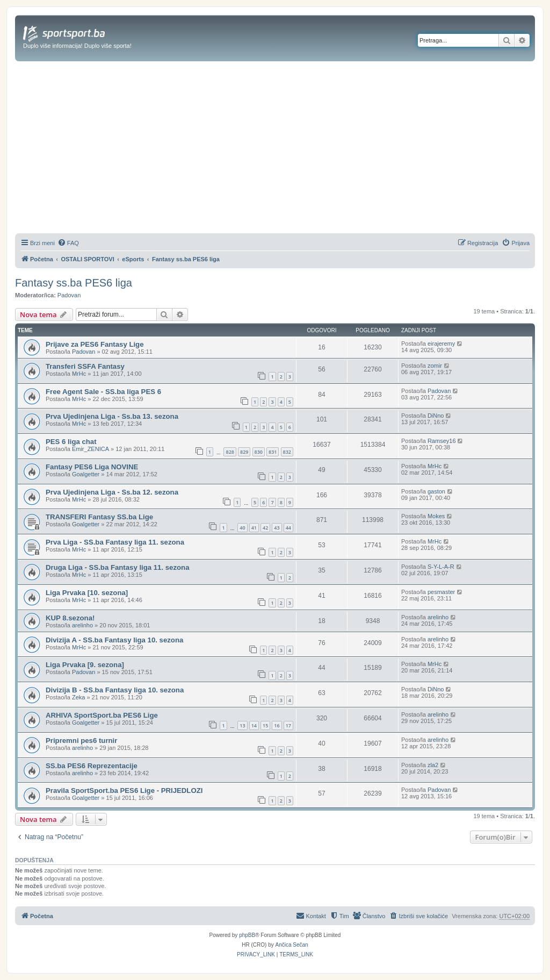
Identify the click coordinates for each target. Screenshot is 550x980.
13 (242, 725)
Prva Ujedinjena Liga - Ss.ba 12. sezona (112, 492)
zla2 (433, 765)
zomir (435, 366)
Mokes (436, 516)
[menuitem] (68, 243)
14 (254, 725)
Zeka (78, 697)
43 (277, 528)
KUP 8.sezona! (70, 618)
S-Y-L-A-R (441, 567)
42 (265, 528)
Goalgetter (86, 474)
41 (254, 528)
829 (244, 452)
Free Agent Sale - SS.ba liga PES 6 (103, 392)
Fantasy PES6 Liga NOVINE (92, 467)
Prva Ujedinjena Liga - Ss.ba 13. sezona (112, 416)
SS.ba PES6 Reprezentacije (92, 766)
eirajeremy (441, 344)
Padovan (69, 295)
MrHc (79, 374)
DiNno (436, 416)
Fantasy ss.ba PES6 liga (74, 283)
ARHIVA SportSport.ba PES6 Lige (102, 715)
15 (265, 725)
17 (288, 725)
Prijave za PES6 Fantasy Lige (95, 344)
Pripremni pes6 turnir (81, 741)
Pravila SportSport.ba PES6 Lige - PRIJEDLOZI (124, 791)
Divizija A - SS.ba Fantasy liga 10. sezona (114, 640)
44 (288, 528)
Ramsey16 (442, 441)
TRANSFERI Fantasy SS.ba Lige (99, 517)
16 (277, 725)
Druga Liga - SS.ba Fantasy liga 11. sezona (118, 567)
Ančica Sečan (292, 945)
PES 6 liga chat (71, 442)
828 (230, 452)
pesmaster (441, 592)
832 (287, 452)
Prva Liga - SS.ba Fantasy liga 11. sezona (115, 542)
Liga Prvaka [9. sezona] (85, 665)
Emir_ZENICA (91, 449)
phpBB (247, 935)
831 (273, 452)
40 (242, 528)
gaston (436, 491)
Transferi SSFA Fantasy (85, 366)
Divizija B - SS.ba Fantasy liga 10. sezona (115, 690)
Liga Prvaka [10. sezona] (87, 593)
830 (259, 452)
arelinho (82, 625)
